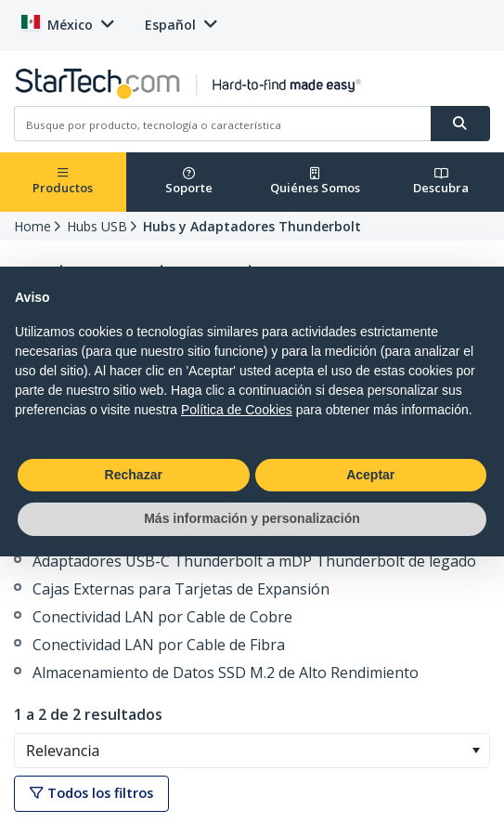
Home (32, 226)
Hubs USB (97, 226)
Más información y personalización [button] (252, 518)
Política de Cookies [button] (237, 410)
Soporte (189, 182)
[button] (476, 751)
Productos (63, 182)
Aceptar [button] (370, 475)
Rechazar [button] (134, 475)
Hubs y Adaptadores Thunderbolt (252, 226)
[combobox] (252, 751)
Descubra (441, 182)
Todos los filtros (91, 793)
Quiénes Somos (315, 182)
